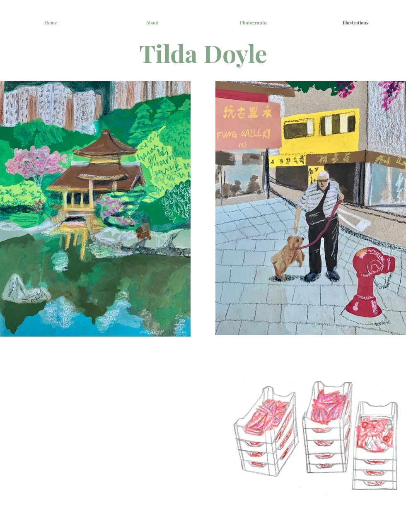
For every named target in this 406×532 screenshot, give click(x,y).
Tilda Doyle (203, 53)
